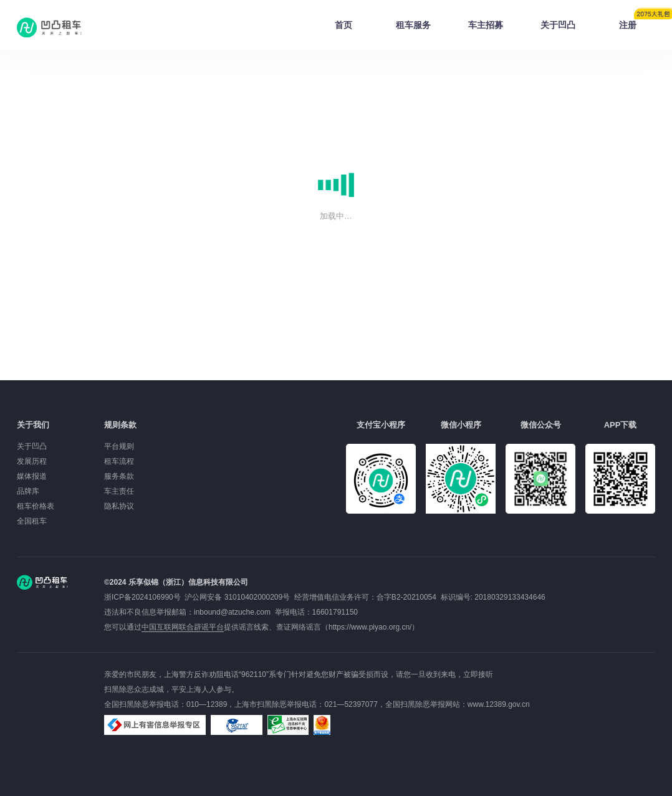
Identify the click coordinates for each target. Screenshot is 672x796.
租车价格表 (36, 506)
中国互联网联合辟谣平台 (183, 627)
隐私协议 (119, 506)
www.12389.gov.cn (499, 704)
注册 (637, 21)
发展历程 (32, 461)
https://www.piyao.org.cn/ (370, 627)
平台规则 (119, 446)
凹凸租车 (50, 27)
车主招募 (486, 25)
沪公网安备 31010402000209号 (237, 597)
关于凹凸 (558, 25)
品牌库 (28, 491)
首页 (343, 25)
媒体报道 (32, 476)
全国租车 (32, 521)
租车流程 (119, 461)
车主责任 (119, 491)
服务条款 (119, 476)
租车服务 (413, 25)
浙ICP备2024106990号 (144, 597)
